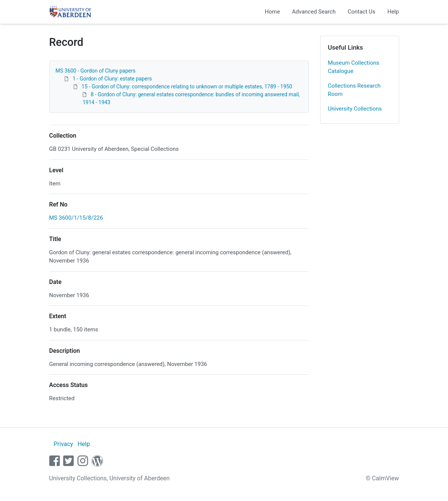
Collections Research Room (354, 90)
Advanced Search (314, 12)
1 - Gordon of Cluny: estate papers (112, 79)
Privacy (63, 444)
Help (393, 12)
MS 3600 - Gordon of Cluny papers (96, 71)
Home (272, 12)
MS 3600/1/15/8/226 (76, 218)
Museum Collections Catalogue (354, 67)
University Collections (355, 109)
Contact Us (361, 12)
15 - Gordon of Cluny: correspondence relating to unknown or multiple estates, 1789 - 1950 (187, 87)
